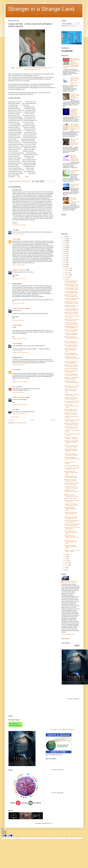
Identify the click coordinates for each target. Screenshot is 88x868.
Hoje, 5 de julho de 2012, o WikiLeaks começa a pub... (71, 487)
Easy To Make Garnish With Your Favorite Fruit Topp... (71, 375)
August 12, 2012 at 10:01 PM (19, 339)
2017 (65, 256)
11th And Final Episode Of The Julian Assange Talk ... (72, 521)
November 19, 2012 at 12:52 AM (20, 352)
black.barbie (16, 344)
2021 (65, 247)
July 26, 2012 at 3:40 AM (18, 303)
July (66, 279)
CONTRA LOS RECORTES (71, 369)
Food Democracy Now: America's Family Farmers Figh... (71, 473)
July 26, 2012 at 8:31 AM (18, 320)
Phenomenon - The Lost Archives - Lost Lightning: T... (72, 438)
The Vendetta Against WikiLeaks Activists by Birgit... (70, 509)
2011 (65, 568)
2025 (65, 239)
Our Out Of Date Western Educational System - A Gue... (70, 350)
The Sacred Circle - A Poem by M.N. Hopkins (72, 317)
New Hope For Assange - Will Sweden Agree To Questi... (71, 310)
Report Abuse (66, 639)
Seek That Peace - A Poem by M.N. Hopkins (75, 185)
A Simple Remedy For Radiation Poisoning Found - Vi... (72, 537)
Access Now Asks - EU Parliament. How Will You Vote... (71, 532)
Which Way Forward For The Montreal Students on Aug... (72, 285)
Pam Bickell (15, 325)
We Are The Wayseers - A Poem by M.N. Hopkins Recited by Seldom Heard (75, 158)
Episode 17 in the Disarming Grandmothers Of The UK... (72, 366)
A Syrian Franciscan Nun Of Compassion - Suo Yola (71, 346)
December (67, 268)
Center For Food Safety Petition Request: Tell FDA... (72, 551)
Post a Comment (15, 417)
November (67, 271)
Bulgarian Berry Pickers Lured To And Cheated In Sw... (71, 327)
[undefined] (4, 836)
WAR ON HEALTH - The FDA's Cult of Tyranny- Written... (72, 387)
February (67, 563)
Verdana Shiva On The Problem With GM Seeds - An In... (72, 402)
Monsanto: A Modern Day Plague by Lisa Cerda (70, 480)
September (67, 275)
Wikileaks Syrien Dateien (70, 498)
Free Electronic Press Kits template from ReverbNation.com (63, 729)
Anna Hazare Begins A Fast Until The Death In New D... (72, 289)
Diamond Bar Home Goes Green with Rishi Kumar (71, 477)
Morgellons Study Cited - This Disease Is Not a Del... (71, 306)
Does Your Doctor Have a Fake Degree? (75, 172)
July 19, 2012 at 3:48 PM (18, 265)
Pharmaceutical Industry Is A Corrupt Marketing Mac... (71, 282)
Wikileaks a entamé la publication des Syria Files (71, 496)
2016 (65, 258)
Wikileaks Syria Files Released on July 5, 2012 (72, 501)
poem (14, 380)
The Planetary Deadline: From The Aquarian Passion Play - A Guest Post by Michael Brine (74, 112)
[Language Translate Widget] (71, 24)
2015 (65, 260)
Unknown (15, 239)
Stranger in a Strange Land (41, 9)
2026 (65, 236)
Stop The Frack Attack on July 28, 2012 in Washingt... (71, 362)
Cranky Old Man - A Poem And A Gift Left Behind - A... (72, 395)
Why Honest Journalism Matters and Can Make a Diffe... (71, 547)
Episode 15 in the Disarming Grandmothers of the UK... (71, 505)
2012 (65, 267)
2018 (65, 254)
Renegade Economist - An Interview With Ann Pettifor (71, 303)
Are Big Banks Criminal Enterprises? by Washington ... (72, 358)
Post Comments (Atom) (21, 423)
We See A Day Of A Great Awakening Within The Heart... (70, 542)
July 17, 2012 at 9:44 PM (18, 234)
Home (32, 420)
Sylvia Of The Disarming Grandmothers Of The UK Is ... (72, 338)
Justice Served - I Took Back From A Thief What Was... (71, 330)
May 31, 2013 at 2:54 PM (18, 365)
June (66, 554)
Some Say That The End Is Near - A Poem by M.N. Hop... (71, 391)
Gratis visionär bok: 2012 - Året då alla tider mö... (72, 528)
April (66, 559)
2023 (65, 243)
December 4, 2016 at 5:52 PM (20, 405)
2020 (65, 249)
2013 (65, 264)
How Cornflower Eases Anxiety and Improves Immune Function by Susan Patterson (75, 127)
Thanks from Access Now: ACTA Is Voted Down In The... (71, 514)
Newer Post (12, 420)
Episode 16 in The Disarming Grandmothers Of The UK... (72, 424)
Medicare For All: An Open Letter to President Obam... (71, 296)
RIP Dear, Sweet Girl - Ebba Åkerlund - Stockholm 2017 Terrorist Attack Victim (74, 142)
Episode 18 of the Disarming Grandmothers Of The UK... (72, 313)
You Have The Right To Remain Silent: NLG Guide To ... (72, 299)
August (66, 277)
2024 (65, 241)
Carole (14, 230)
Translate (72, 26)
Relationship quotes (17, 350)
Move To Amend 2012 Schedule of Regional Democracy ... (72, 525)
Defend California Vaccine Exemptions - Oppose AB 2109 (71, 451)
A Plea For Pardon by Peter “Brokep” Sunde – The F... (71, 428)
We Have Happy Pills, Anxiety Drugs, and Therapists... (71, 484)
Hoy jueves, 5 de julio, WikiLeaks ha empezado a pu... (71, 491)
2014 (65, 262)
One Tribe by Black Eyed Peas (72, 466)
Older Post (53, 420)
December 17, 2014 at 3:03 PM (20, 382)
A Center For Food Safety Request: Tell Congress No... (72, 324)
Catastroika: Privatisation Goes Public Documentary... (72, 378)
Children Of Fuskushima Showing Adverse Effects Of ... (72, 383)
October (67, 273)
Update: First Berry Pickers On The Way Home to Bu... (72, 320)
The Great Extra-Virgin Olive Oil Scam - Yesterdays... (72, 421)
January (67, 565)
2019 (65, 252)
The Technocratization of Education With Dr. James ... (72, 354)
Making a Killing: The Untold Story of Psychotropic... (71, 410)
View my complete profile (68, 634)
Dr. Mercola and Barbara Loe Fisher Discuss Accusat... (71, 455)
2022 (65, 245)
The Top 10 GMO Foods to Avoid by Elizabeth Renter (71, 292)
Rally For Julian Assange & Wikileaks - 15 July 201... (71, 414)
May (66, 556)
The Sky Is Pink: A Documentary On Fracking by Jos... (71, 406)
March (66, 561)
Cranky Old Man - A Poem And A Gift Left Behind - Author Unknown (75, 96)
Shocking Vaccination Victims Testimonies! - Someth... (71, 446)
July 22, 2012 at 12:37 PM (19, 279)
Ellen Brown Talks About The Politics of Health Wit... (71, 398)
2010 (65, 570)
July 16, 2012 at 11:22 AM (19, 225)
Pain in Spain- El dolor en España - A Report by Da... (71, 342)
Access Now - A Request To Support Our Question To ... (72, 334)
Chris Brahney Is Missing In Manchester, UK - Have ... (71, 518)
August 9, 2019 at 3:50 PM (19, 414)
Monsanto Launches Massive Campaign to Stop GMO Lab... (71, 442)
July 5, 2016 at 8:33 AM (18, 392)
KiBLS (14, 410)
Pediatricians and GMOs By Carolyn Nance (71, 371)
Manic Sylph (16, 387)
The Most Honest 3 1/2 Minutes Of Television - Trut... (72, 469)
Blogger (50, 823)
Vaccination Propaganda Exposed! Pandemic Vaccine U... (72, 459)
